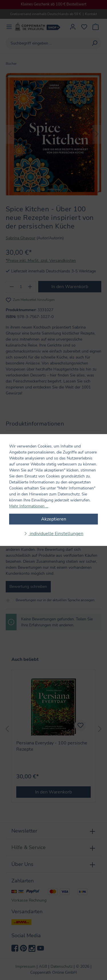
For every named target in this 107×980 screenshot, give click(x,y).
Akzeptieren (54, 519)
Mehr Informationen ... (29, 506)
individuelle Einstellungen (56, 534)
